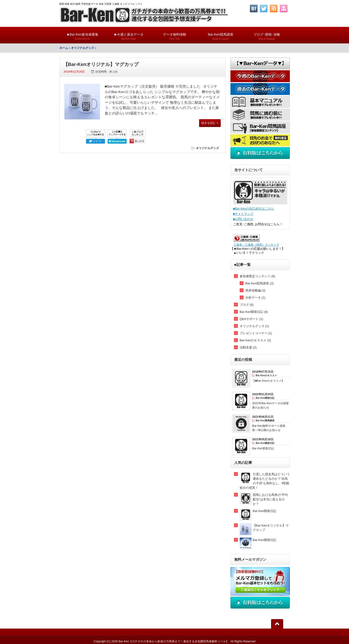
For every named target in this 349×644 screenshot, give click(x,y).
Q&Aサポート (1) (251, 319)
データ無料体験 (175, 34)
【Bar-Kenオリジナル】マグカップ (101, 64)
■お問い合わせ (243, 219)
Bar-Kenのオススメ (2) (255, 340)
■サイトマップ (243, 214)
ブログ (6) (247, 305)
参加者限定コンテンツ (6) (258, 276)
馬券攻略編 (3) (256, 290)
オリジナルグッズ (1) (254, 326)
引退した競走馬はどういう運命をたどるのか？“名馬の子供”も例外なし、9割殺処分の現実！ (265, 481)
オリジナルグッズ (82, 48)
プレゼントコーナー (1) (256, 333)
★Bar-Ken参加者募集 (82, 34)
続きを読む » (210, 123)
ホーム (64, 48)
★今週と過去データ (129, 34)
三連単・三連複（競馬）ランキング (256, 245)
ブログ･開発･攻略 (267, 34)
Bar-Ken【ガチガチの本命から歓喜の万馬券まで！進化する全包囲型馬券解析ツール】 (174, 641)
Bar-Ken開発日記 (265, 511)
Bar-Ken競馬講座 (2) (260, 283)
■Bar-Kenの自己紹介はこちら (254, 209)
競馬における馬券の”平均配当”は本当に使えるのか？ (270, 499)
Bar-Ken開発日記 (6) (254, 312)
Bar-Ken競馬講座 (221, 34)
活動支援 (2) (248, 347)
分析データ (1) (256, 298)
